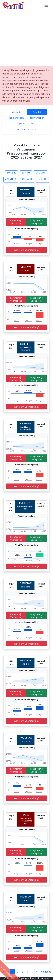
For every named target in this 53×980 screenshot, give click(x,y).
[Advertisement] (26, 39)
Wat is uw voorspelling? (27, 250)
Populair (37, 112)
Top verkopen (37, 118)
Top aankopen (16, 118)
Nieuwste (16, 112)
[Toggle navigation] (46, 5)
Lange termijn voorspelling (37, 222)
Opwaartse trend (26, 123)
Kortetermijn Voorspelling (16, 222)
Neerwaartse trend (26, 129)
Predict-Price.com (39, 978)
